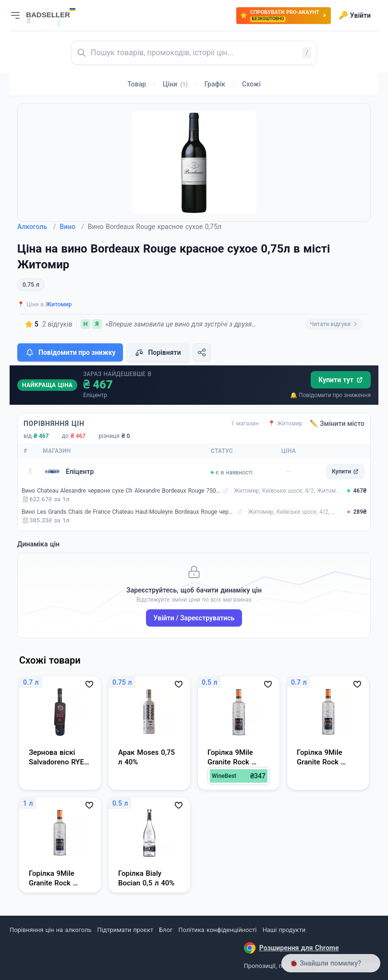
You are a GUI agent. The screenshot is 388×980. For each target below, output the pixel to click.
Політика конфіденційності (218, 930)
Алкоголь (36, 227)
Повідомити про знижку (70, 352)
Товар (137, 84)
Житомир (59, 304)
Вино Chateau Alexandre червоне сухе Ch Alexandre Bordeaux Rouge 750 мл (121, 491)
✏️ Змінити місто (337, 423)
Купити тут (341, 380)
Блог (166, 930)
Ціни (175, 84)
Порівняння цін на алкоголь (50, 930)
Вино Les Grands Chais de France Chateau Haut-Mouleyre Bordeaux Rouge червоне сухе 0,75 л (128, 512)
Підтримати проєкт (125, 930)
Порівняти (158, 352)
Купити (345, 472)
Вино (72, 227)
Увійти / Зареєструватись (194, 618)
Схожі (251, 84)
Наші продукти (284, 930)
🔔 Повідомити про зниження (330, 395)
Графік (215, 84)
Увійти (355, 15)
